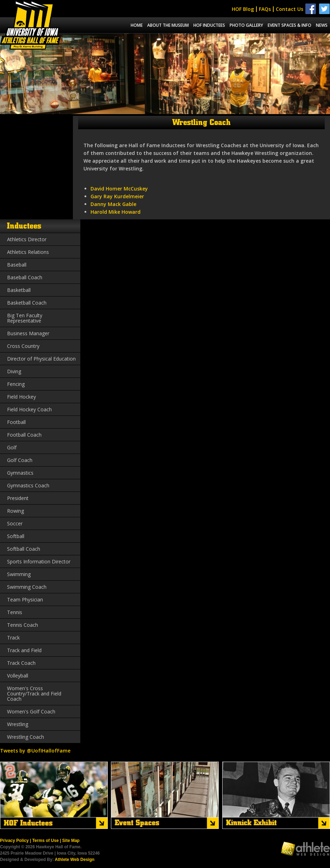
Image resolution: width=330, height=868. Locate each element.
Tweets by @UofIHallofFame (35, 751)
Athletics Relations (28, 252)
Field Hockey (21, 397)
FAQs (265, 9)
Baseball (17, 265)
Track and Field (24, 650)
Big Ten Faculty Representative (25, 318)
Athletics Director (27, 239)
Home (137, 25)
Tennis (15, 612)
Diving (14, 371)
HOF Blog (243, 9)
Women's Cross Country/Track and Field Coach (34, 694)
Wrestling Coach (26, 737)
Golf (12, 447)
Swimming (19, 574)
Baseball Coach (25, 277)
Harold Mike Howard (116, 212)
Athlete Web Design (75, 860)
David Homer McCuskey (119, 189)
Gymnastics (20, 473)
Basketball (19, 290)
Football (16, 422)
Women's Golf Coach (31, 711)
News (322, 25)
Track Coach (21, 663)
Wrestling (18, 724)
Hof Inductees (209, 25)
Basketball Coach (27, 303)
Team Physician (25, 600)
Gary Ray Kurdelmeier (117, 196)
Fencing (16, 384)
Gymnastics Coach (28, 485)
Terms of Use (45, 841)
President (18, 498)
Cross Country (23, 346)
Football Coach (24, 435)
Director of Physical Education (41, 359)
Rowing (15, 511)
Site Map (71, 841)
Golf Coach (20, 460)
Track (13, 638)
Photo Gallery (246, 25)
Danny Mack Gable (113, 204)
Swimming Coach (27, 587)
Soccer (15, 523)
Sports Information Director (39, 561)
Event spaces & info (289, 25)
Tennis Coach (23, 625)
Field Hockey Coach (29, 409)
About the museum (168, 25)
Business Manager (28, 333)
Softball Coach (24, 549)
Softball (16, 536)
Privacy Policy (14, 841)
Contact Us (289, 9)
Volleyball (18, 676)
